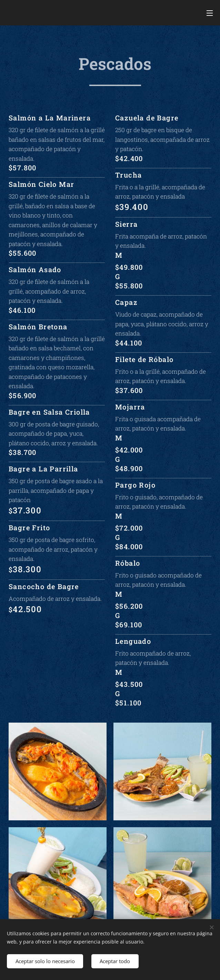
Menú (210, 13)
